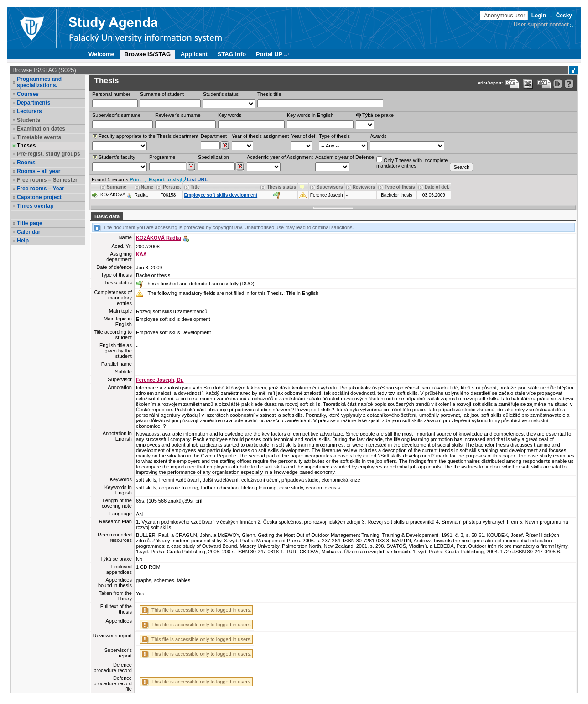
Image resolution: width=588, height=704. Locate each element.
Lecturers (29, 111)
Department (214, 136)
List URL (197, 179)
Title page (30, 223)
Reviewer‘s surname (178, 115)
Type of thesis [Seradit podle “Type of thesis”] (400, 187)
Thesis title (269, 94)
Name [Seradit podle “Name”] (147, 187)
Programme (162, 157)
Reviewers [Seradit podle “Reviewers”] (364, 187)
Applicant (194, 54)
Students (29, 120)
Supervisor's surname (116, 115)
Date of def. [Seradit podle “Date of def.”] (437, 187)
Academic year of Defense (345, 157)
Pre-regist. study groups (49, 154)
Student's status (221, 94)
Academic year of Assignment (280, 157)
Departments (34, 103)
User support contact (541, 25)
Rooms (26, 163)
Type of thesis (334, 136)
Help (23, 241)
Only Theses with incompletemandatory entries (412, 162)
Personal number (111, 94)
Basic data (107, 216)
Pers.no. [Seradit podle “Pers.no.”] (172, 187)
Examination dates (41, 129)
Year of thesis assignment (260, 136)
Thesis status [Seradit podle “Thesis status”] (281, 187)
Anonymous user (505, 16)
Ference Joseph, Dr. (160, 380)
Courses (28, 94)
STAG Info (232, 54)
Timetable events (39, 137)
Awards (378, 136)
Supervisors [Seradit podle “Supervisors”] (330, 187)
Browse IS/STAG (147, 54)
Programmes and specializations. (39, 82)
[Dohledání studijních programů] (191, 167)
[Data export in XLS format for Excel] (528, 84)
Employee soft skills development (221, 195)
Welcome (101, 54)
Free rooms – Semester (47, 180)
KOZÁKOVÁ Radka (159, 238)
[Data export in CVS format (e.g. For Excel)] (544, 84)
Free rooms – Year (41, 189)
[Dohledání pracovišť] (225, 146)
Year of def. (304, 136)
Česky (564, 16)
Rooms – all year (39, 171)
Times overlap (35, 206)
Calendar (29, 232)
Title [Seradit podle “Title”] (195, 187)
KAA (141, 254)
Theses (26, 146)
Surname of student (162, 94)
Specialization (213, 157)
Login (539, 16)
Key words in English (310, 115)
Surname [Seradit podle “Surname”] (117, 187)
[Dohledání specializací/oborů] (240, 167)
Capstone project (39, 197)
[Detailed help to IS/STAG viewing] (569, 84)
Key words (230, 115)
